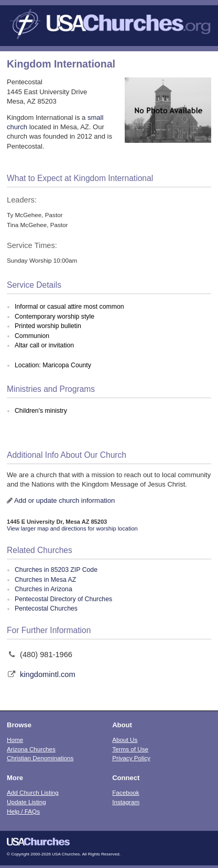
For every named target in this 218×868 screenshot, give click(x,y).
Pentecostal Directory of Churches (63, 599)
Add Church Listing (33, 792)
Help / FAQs (23, 811)
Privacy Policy (131, 758)
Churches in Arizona (43, 589)
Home (15, 740)
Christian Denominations (40, 758)
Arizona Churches (31, 749)
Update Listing (26, 802)
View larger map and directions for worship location (72, 528)
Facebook (126, 792)
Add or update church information (64, 500)
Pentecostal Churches (46, 608)
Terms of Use (130, 749)
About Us (125, 740)
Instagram (126, 802)
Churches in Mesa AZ (45, 580)
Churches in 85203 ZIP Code (56, 570)
